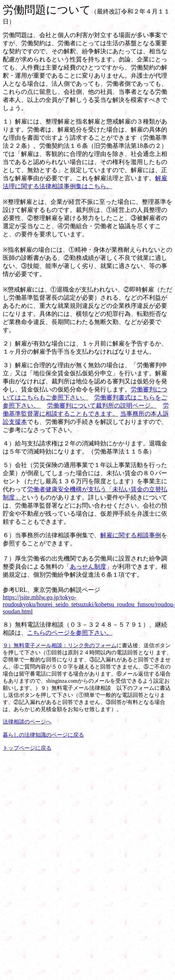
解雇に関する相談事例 (131, 535)
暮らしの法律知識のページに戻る (43, 735)
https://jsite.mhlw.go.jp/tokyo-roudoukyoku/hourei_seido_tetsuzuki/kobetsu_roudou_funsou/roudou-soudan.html (89, 604)
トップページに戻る (27, 748)
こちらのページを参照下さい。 (70, 633)
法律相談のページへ (27, 722)
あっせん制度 (88, 567)
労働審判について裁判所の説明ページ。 (102, 406)
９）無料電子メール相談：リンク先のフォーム (60, 645)
